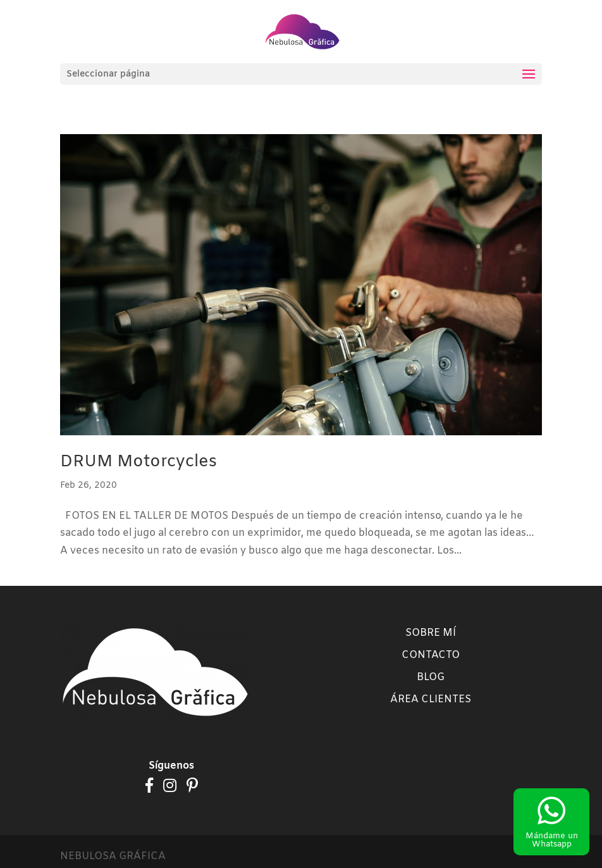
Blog (431, 677)
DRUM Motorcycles (138, 462)
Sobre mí (431, 633)
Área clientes (431, 699)
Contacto (431, 655)
